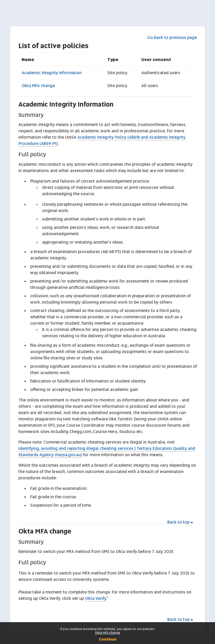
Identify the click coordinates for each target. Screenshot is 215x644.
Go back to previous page (172, 37)
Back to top (181, 522)
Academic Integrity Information (52, 73)
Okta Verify (96, 598)
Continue (108, 639)
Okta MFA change (38, 86)
